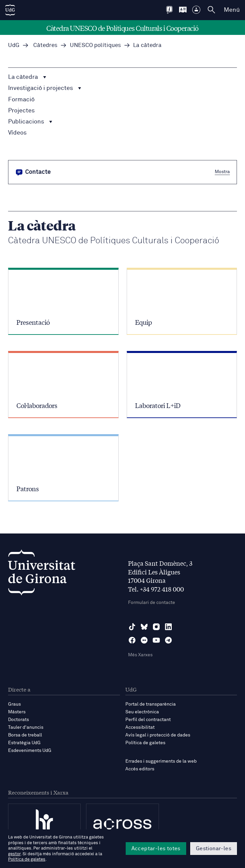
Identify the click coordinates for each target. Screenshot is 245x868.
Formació (21, 100)
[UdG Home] (10, 10)
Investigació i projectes (45, 88)
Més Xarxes (140, 655)
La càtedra (27, 77)
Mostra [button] (222, 172)
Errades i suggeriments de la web (161, 761)
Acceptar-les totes (156, 849)
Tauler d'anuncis (26, 727)
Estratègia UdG (24, 743)
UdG (14, 45)
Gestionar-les (214, 849)
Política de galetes (145, 743)
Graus (14, 704)
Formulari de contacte (152, 603)
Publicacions (30, 122)
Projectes (21, 111)
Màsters (17, 712)
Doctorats (18, 720)
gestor (14, 854)
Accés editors (140, 769)
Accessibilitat (140, 727)
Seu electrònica (142, 712)
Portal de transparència (151, 704)
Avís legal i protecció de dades (158, 735)
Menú (232, 10)
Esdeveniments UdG (30, 751)
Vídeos (17, 133)
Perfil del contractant (148, 720)
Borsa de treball (25, 735)
